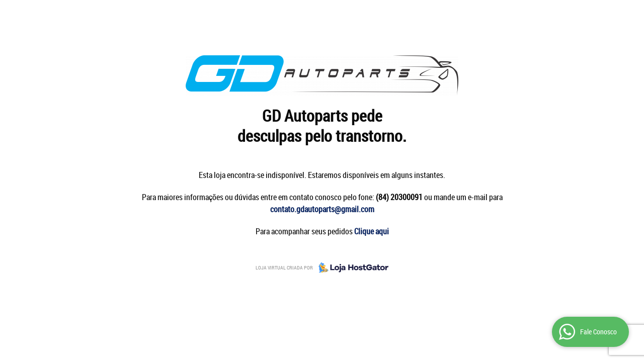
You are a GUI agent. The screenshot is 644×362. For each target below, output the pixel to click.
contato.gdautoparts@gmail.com (322, 209)
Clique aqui (372, 231)
